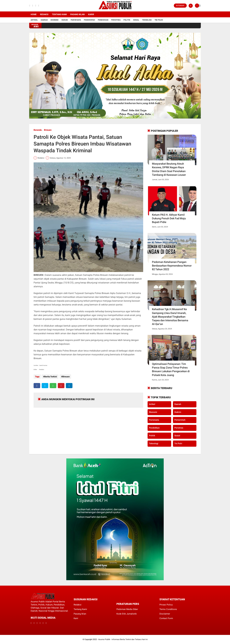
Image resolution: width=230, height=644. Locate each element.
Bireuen (48, 130)
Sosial (136, 20)
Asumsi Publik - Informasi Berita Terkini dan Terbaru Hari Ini (123, 639)
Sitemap (180, 6)
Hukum (65, 20)
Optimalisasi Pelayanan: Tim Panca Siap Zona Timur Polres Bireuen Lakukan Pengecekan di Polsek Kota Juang (171, 369)
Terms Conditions (168, 609)
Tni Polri (159, 20)
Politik (127, 20)
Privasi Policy (166, 605)
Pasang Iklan (77, 14)
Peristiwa (116, 20)
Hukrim (178, 412)
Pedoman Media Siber (127, 609)
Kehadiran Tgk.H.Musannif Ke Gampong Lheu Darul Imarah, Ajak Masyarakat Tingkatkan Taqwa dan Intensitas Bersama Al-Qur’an (170, 317)
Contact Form (166, 618)
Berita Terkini (51, 377)
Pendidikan (103, 20)
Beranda (38, 130)
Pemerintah (89, 20)
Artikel (34, 20)
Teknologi (147, 20)
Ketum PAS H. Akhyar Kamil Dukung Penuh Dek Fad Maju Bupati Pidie (169, 218)
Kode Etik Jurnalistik (127, 614)
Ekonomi (55, 20)
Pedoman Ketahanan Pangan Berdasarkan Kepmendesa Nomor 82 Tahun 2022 (172, 266)
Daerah (44, 20)
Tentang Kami (59, 14)
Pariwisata (76, 20)
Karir (91, 14)
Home (34, 14)
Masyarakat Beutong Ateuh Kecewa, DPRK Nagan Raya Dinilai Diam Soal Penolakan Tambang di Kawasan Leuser (169, 169)
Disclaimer (165, 614)
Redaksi (44, 14)
